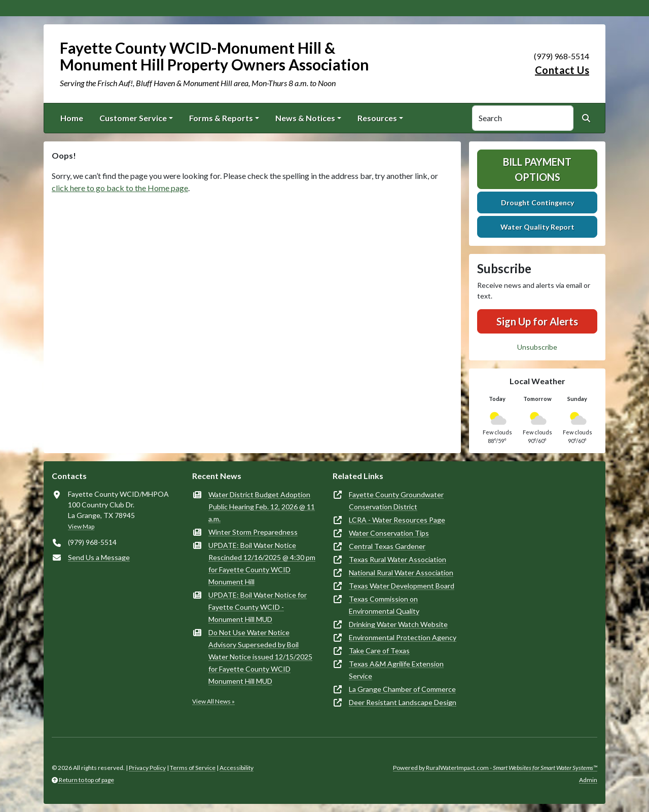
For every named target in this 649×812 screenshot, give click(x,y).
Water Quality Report (537, 227)
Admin (588, 780)
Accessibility (237, 768)
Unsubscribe (537, 347)
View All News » (213, 701)
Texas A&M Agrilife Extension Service (396, 670)
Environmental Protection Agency (403, 637)
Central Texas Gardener (387, 546)
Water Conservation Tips (389, 533)
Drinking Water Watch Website (398, 624)
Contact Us (562, 70)
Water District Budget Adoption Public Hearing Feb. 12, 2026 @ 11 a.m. (262, 507)
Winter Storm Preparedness (253, 532)
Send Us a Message (99, 557)
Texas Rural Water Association (398, 559)
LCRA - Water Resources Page (397, 520)
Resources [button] (377, 118)
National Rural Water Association (401, 573)
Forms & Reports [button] (221, 118)
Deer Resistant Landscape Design (403, 702)
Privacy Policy (147, 768)
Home (72, 118)
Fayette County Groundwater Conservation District (396, 501)
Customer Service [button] (133, 118)
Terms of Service (193, 768)
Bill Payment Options (537, 169)
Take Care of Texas (379, 651)
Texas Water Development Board (402, 586)
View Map (81, 526)
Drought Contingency (537, 202)
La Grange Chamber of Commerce (402, 689)
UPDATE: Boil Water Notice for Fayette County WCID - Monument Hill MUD (258, 607)
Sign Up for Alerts (537, 321)
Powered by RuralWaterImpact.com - (495, 768)
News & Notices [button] (305, 118)
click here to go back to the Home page (120, 188)
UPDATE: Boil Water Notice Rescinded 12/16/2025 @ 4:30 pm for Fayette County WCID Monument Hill (262, 563)
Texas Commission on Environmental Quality (384, 605)
